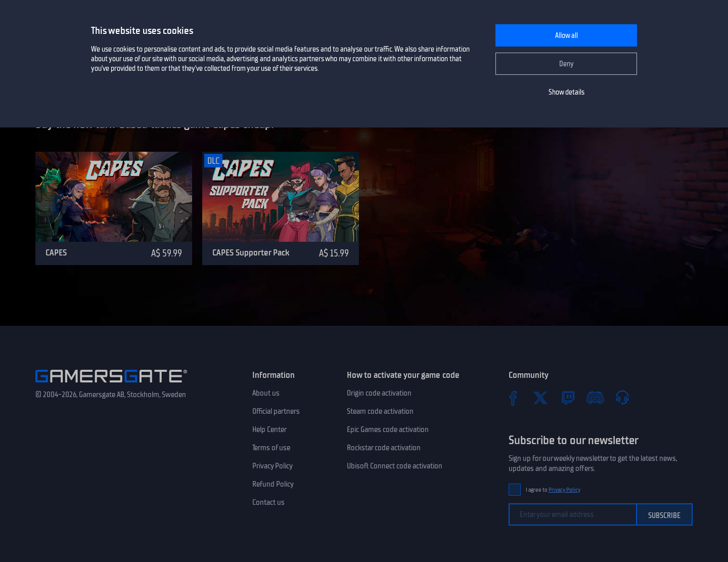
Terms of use (271, 448)
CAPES (56, 252)
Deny (566, 64)
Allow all (566, 36)
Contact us (268, 502)
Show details (566, 92)
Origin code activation (379, 393)
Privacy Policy (272, 466)
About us (266, 393)
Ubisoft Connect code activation (395, 466)
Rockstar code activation (384, 448)
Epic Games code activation (388, 429)
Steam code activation (380, 411)
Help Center (269, 429)
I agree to (553, 490)
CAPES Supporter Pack (251, 252)
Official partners (276, 411)
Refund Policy (273, 484)
